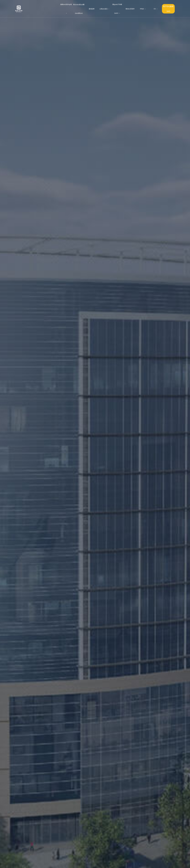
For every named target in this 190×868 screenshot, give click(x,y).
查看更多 (146, 669)
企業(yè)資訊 (47, 790)
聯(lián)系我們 (57, 787)
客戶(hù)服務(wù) (168, 9)
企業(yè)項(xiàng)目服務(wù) (38, 805)
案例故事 (46, 787)
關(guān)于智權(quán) (41, 388)
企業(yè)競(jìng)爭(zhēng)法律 (38, 817)
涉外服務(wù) (38, 798)
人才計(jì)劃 (56, 783)
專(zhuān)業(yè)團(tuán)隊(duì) (133, 460)
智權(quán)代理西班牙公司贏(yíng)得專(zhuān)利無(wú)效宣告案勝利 (61, 678)
